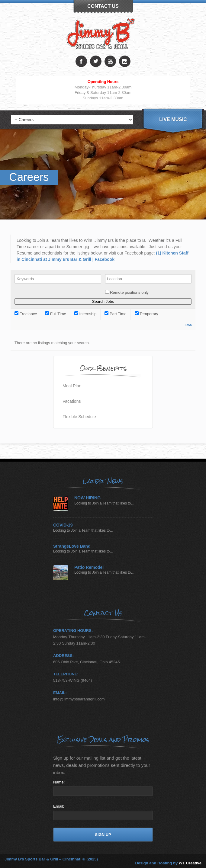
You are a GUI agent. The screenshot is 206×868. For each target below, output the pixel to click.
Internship (85, 314)
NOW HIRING (87, 498)
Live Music (173, 119)
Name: (59, 782)
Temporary (146, 314)
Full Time (55, 314)
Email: (59, 806)
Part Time (115, 314)
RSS (189, 325)
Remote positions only (129, 292)
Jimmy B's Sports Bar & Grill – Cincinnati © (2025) (51, 859)
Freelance (26, 314)
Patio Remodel (89, 567)
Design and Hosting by (168, 863)
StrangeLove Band (72, 546)
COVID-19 (63, 525)
